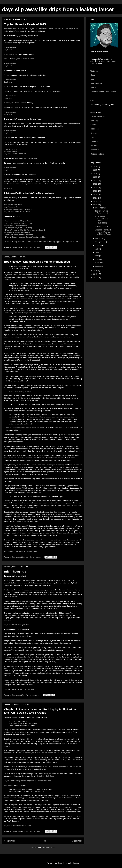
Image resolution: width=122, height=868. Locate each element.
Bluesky (94, 133)
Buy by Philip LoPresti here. (28, 781)
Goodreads (95, 129)
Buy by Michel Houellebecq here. (21, 551)
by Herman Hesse (16, 225)
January (99, 266)
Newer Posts (10, 841)
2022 (96, 180)
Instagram (94, 141)
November (100, 238)
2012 (96, 278)
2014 (96, 271)
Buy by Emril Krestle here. (18, 826)
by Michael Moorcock (19, 235)
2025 (96, 170)
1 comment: (35, 695)
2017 (96, 198)
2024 (96, 174)
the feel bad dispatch (99, 116)
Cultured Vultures (97, 154)
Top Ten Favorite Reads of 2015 (25, 24)
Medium (94, 146)
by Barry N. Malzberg (18, 228)
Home (44, 841)
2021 (96, 184)
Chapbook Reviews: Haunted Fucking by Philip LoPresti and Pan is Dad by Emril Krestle (41, 711)
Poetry (93, 88)
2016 (96, 201)
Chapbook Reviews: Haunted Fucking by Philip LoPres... (103, 232)
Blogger (75, 863)
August (98, 245)
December (100, 208)
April (97, 259)
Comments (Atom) (48, 847)
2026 (96, 167)
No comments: (36, 247)
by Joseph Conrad (19, 223)
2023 (96, 177)
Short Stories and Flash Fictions (103, 92)
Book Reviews (96, 83)
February (99, 263)
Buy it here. (8, 50)
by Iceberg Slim (18, 232)
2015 (96, 205)
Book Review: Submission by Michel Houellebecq (37, 262)
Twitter (93, 137)
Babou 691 (95, 150)
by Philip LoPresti (18, 221)
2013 (96, 274)
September (100, 242)
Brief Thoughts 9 (15, 572)
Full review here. (10, 47)
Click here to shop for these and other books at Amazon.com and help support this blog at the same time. (42, 242)
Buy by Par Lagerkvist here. (18, 625)
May (97, 256)
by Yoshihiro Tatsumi (25, 230)
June (97, 252)
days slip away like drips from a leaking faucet (58, 9)
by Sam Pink (25, 237)
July (97, 249)
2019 (96, 191)
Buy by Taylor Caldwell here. (19, 689)
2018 (96, 194)
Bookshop (94, 120)
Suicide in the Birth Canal (45, 776)
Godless (94, 125)
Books (93, 79)
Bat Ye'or (42, 486)
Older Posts (77, 841)
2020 (96, 187)
